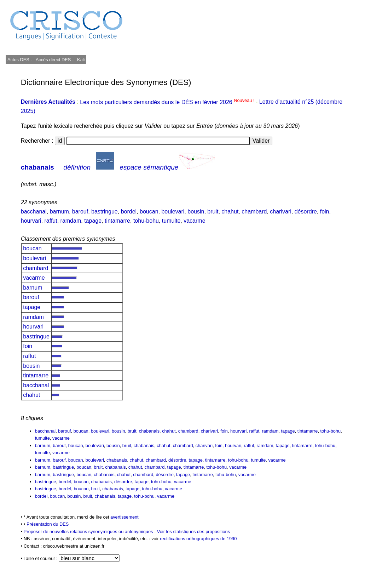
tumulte (171, 221)
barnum (59, 212)
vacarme (194, 221)
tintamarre (117, 221)
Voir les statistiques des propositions (193, 532)
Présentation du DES (48, 524)
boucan (149, 212)
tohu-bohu (146, 221)
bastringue (105, 212)
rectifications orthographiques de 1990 (198, 539)
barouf (80, 212)
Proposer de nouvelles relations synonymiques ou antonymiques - (90, 532)
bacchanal (34, 212)
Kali (81, 60)
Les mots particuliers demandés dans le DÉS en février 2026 (168, 102)
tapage (93, 221)
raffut (51, 221)
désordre (306, 212)
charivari (280, 212)
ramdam (71, 221)
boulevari (173, 212)
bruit (213, 212)
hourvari (31, 221)
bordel (129, 212)
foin (325, 212)
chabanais (37, 167)
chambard (254, 212)
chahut (230, 212)
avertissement (124, 517)
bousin (196, 212)
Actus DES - (20, 60)
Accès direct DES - (55, 60)
